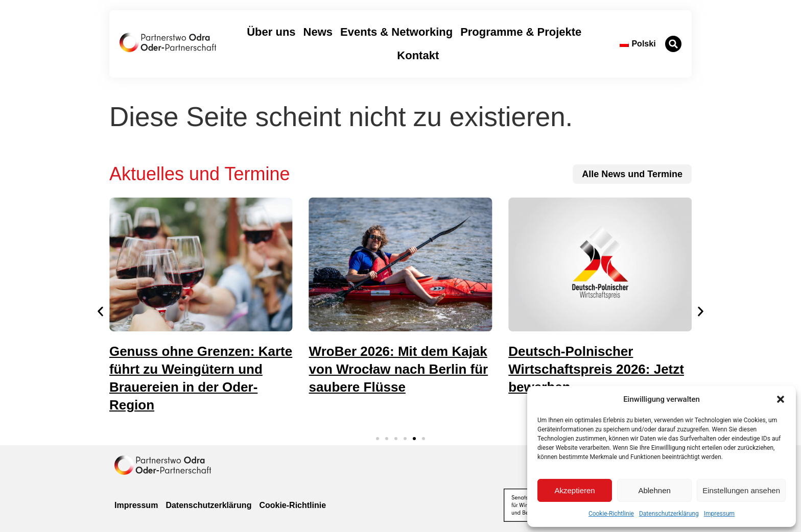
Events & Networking (396, 32)
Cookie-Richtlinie (611, 514)
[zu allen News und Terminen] (632, 174)
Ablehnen (654, 490)
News (318, 32)
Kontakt (418, 55)
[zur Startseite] (168, 42)
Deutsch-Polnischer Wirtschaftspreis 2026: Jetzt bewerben (596, 369)
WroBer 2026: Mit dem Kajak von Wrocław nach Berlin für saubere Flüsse (399, 369)
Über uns (271, 32)
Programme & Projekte (521, 32)
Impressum (719, 514)
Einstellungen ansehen (741, 490)
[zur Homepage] (163, 465)
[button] (781, 399)
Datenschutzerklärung (669, 514)
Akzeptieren (574, 490)
